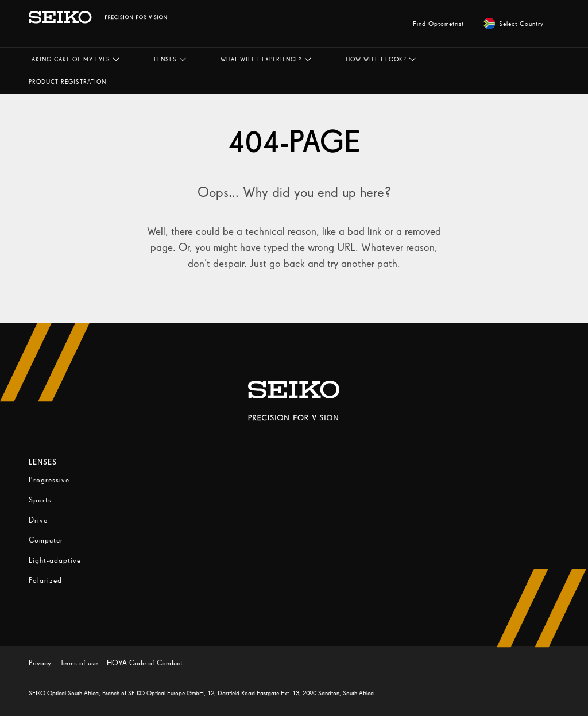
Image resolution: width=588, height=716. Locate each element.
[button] (74, 59)
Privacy (40, 663)
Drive (38, 520)
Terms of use (79, 663)
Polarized (45, 580)
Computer (46, 540)
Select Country (514, 24)
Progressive (49, 480)
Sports (40, 500)
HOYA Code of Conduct (145, 663)
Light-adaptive (55, 560)
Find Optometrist (438, 24)
